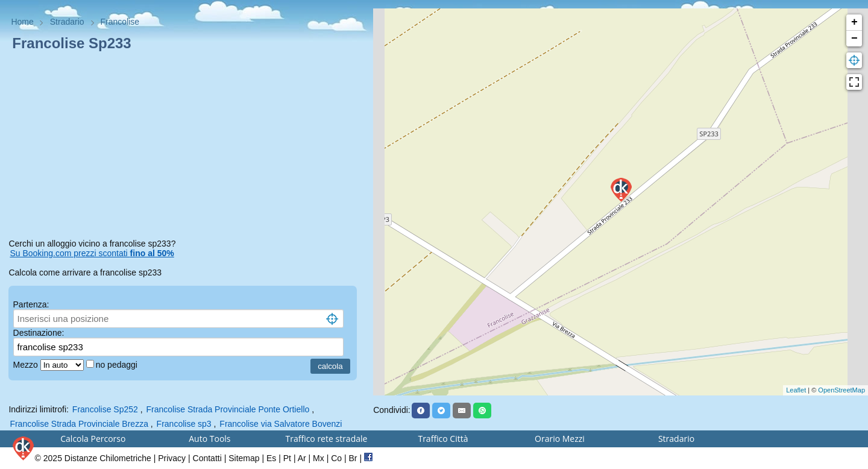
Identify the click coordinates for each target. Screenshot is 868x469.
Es (271, 458)
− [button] (854, 39)
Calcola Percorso (93, 439)
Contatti (207, 458)
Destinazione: (39, 333)
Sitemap (244, 458)
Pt (287, 458)
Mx (319, 458)
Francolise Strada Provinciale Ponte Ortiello (228, 409)
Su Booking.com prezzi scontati (92, 253)
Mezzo (27, 365)
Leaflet (796, 390)
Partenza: (31, 304)
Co (336, 458)
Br (353, 458)
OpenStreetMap (841, 390)
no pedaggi (118, 365)
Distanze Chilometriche (108, 458)
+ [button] (854, 22)
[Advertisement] (186, 147)
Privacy (172, 458)
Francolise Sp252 (105, 409)
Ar (302, 458)
